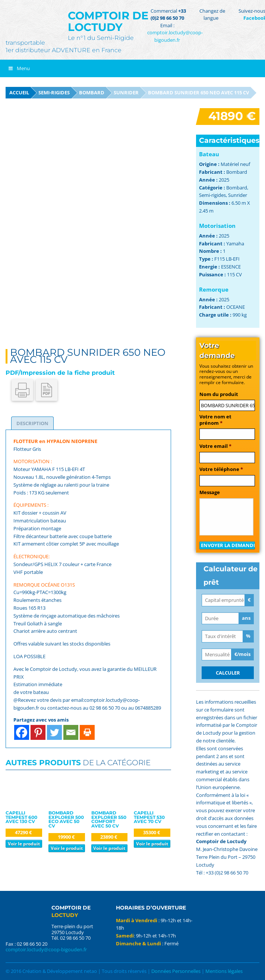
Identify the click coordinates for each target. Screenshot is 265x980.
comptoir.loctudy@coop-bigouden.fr (175, 36)
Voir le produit (24, 844)
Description (32, 423)
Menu (19, 68)
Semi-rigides (54, 92)
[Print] (87, 732)
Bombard (92, 92)
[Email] (71, 732)
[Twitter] (54, 732)
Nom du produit (219, 394)
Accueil (19, 92)
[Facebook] (22, 732)
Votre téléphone (221, 469)
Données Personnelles (176, 971)
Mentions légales (224, 971)
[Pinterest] (38, 732)
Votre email (215, 446)
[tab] (32, 423)
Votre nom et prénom (215, 420)
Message (210, 492)
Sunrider (126, 92)
